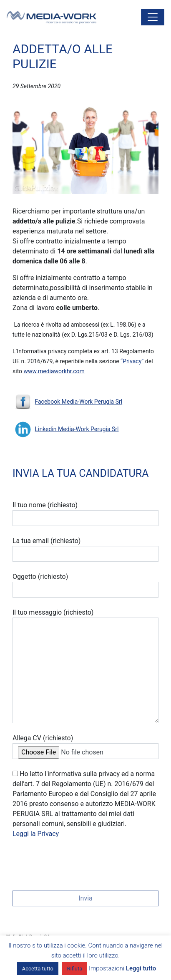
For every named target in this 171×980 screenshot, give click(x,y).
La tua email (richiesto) (85, 549)
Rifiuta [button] (74, 969)
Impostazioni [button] (107, 968)
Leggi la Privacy (36, 834)
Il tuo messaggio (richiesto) (85, 666)
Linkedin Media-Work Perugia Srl (77, 429)
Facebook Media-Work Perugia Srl (78, 402)
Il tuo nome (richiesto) (85, 514)
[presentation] (76, 862)
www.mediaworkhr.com (54, 371)
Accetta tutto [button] (38, 969)
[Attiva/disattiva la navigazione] (153, 17)
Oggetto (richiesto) (85, 585)
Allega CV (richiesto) (85, 747)
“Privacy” (133, 361)
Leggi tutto (141, 968)
